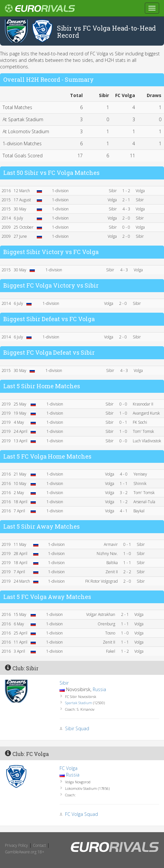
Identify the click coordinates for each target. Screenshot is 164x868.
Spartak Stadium (79, 703)
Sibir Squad (77, 728)
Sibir (64, 683)
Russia (99, 689)
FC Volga (68, 768)
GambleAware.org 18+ (25, 852)
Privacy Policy (16, 845)
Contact (39, 845)
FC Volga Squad (82, 814)
